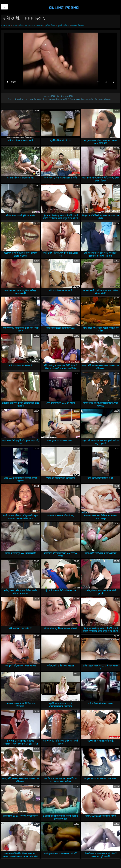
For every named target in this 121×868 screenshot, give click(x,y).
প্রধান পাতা (6, 26)
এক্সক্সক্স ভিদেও (78, 26)
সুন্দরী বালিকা (50, 26)
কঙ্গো (15, 26)
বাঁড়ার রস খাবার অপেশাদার (31, 26)
